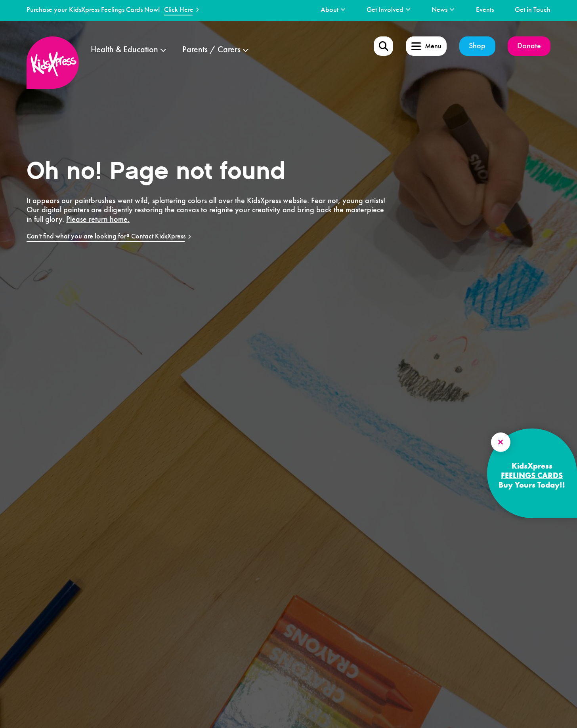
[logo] (53, 63)
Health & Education (124, 50)
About (330, 10)
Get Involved (385, 10)
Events (485, 10)
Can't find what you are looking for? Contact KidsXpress (106, 236)
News (439, 10)
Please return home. (98, 219)
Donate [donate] (529, 46)
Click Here (179, 10)
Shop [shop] (477, 46)
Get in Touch (533, 10)
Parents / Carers (211, 50)
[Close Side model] (501, 442)
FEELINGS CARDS (532, 475)
